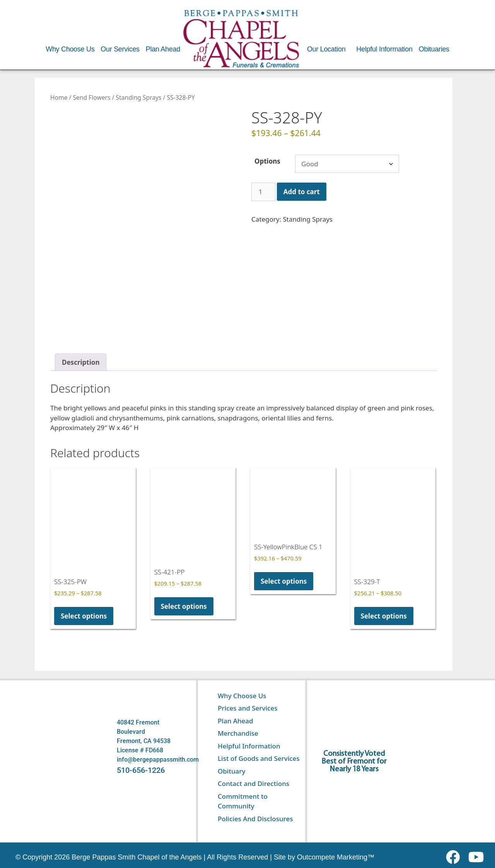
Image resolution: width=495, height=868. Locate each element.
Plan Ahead (163, 49)
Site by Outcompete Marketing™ (324, 857)
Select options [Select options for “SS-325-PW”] (84, 616)
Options (267, 161)
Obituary (232, 771)
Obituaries (434, 49)
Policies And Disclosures (255, 819)
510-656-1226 (141, 770)
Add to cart (302, 192)
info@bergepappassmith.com (158, 759)
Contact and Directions (253, 783)
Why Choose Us (70, 49)
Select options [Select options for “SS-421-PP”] (184, 606)
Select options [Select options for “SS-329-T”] (384, 616)
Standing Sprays (138, 97)
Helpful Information (384, 49)
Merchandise (238, 733)
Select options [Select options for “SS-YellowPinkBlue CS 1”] (284, 581)
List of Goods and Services (259, 758)
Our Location (326, 49)
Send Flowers (91, 97)
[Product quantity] (263, 192)
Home (59, 97)
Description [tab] (81, 362)
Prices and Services (248, 708)
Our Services (120, 49)
